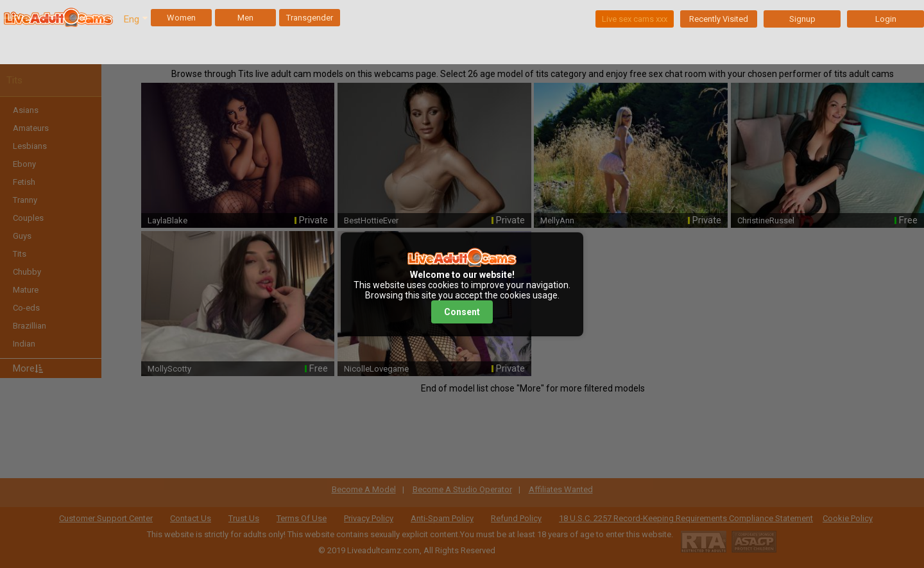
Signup (802, 19)
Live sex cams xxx (635, 19)
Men (245, 18)
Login (886, 19)
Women (181, 18)
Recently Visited (719, 19)
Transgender (310, 18)
